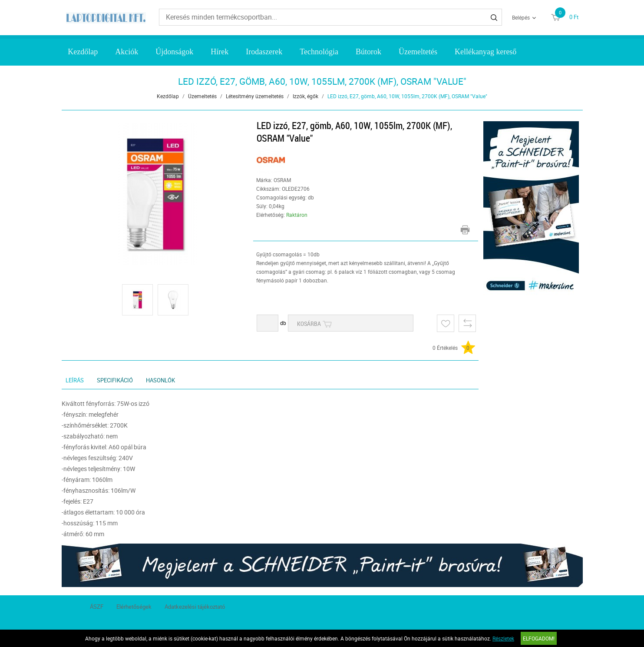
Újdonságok (174, 52)
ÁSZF (97, 607)
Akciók (127, 52)
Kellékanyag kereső (485, 52)
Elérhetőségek (134, 607)
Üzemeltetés (418, 52)
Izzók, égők (305, 96)
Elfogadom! (539, 638)
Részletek (503, 638)
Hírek (220, 52)
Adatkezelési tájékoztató (195, 607)
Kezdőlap (83, 52)
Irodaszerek (264, 52)
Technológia (319, 52)
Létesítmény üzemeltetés (255, 96)
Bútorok (368, 52)
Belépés (521, 17)
